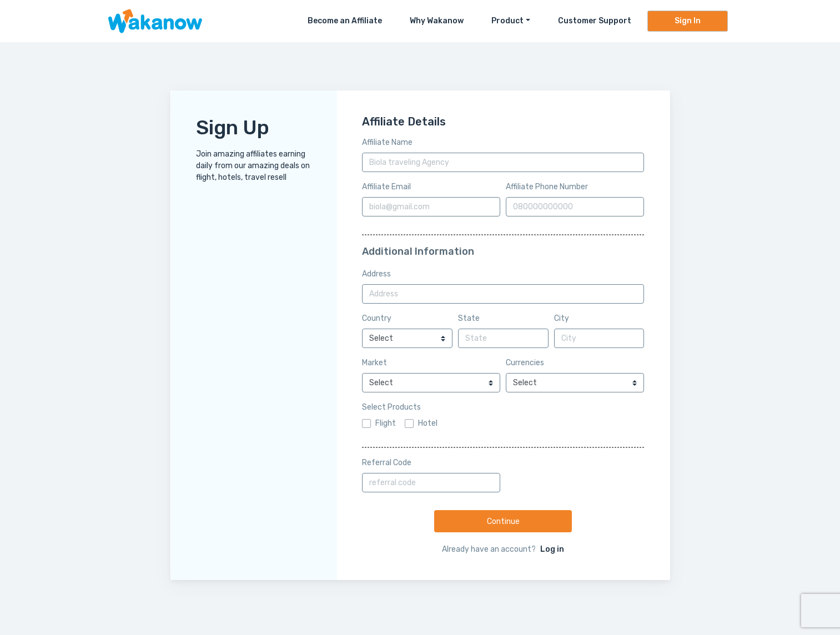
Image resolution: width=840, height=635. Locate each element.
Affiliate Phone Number (547, 187)
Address (376, 274)
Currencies (525, 363)
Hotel (428, 423)
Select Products (391, 407)
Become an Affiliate (345, 21)
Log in (552, 549)
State (469, 318)
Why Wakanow (437, 21)
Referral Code (387, 463)
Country (377, 318)
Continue (503, 521)
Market (374, 363)
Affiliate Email (386, 187)
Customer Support (595, 21)
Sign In (688, 21)
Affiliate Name (387, 142)
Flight (386, 423)
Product (507, 21)
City (562, 318)
